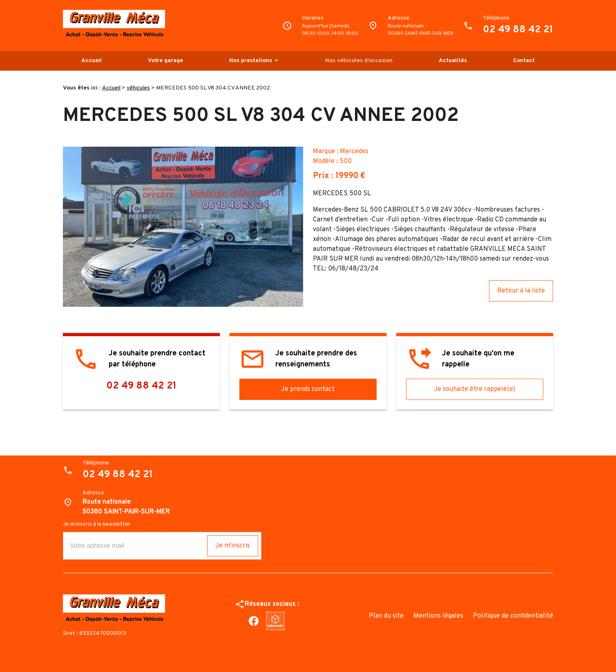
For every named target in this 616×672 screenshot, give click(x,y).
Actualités (453, 61)
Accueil (92, 61)
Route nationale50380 (421, 30)
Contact (524, 61)
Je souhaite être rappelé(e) (474, 389)
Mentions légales (438, 616)
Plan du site (386, 616)
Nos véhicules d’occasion (359, 61)
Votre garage (165, 61)
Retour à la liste (521, 291)
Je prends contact (308, 389)
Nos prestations (251, 61)
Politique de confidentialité (513, 616)
